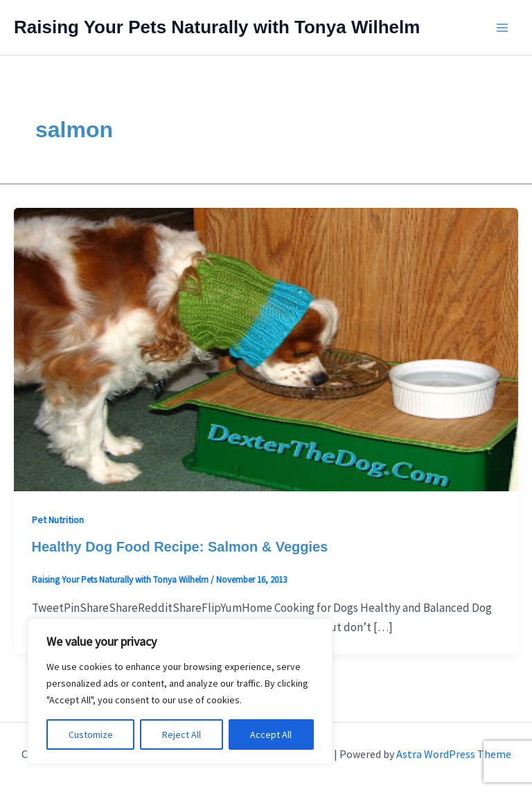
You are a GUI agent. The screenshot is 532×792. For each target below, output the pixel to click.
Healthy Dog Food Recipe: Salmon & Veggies (180, 547)
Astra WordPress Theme (454, 754)
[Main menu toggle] (503, 28)
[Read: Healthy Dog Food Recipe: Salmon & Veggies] (266, 349)
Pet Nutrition (58, 520)
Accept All (271, 734)
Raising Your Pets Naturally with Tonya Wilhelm (217, 27)
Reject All (181, 734)
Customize (91, 734)
